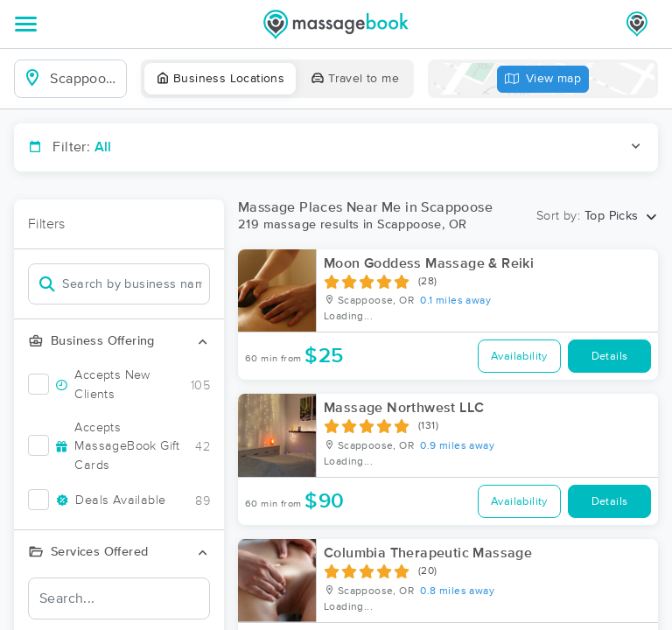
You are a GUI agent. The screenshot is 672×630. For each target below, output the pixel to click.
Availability (519, 357)
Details (610, 357)
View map (543, 79)
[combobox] (84, 79)
